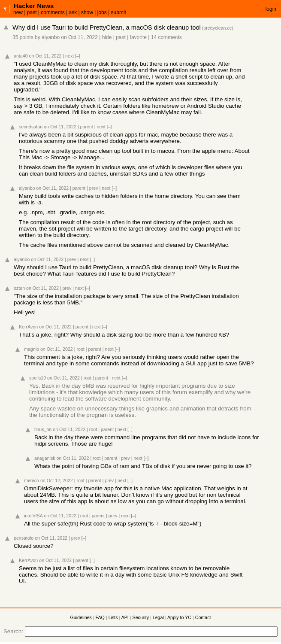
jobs (102, 12)
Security (141, 617)
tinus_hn (43, 429)
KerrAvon (28, 327)
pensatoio (24, 538)
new (18, 12)
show (87, 12)
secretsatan (31, 127)
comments (53, 12)
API (125, 617)
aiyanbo (51, 37)
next (69, 56)
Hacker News (34, 6)
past (32, 12)
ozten (19, 288)
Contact (203, 617)
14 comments (166, 37)
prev (94, 188)
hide (107, 37)
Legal (158, 617)
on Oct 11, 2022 (79, 37)
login (271, 9)
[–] (78, 56)
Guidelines (81, 617)
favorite (138, 37)
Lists (113, 617)
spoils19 (38, 378)
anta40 (21, 56)
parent (87, 127)
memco (32, 480)
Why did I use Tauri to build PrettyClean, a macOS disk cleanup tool (107, 27)
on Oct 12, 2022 (57, 480)
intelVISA (33, 516)
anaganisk (45, 458)
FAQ (100, 617)
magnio (32, 349)
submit (119, 12)
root (80, 349)
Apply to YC (179, 617)
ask (73, 12)
